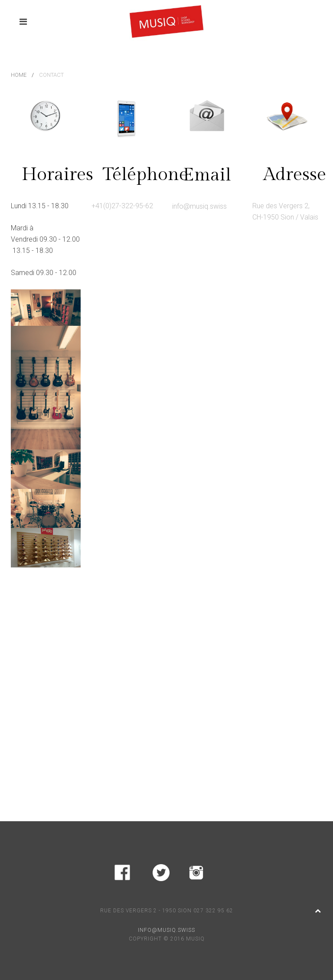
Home (19, 75)
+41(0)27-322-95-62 (122, 206)
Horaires (57, 175)
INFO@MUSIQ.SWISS (166, 930)
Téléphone (145, 175)
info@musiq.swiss (199, 206)
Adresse (295, 175)
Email (207, 175)
